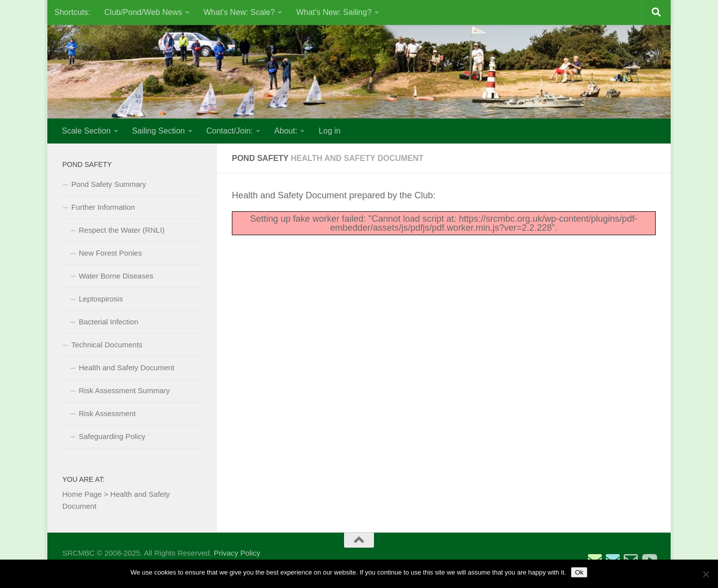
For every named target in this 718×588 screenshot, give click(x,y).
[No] (706, 574)
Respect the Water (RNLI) (122, 230)
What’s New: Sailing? (334, 12)
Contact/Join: (230, 131)
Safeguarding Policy (112, 436)
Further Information (103, 207)
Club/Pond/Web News (143, 12)
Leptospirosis (101, 299)
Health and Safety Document (127, 367)
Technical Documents (107, 345)
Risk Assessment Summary (124, 390)
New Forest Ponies (110, 253)
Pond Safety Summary (109, 184)
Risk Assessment (107, 413)
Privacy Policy (237, 553)
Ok (579, 572)
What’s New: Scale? (239, 12)
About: (286, 131)
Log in (330, 131)
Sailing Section (159, 131)
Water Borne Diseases (116, 276)
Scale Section (86, 131)
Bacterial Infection (108, 322)
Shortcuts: (72, 12)
